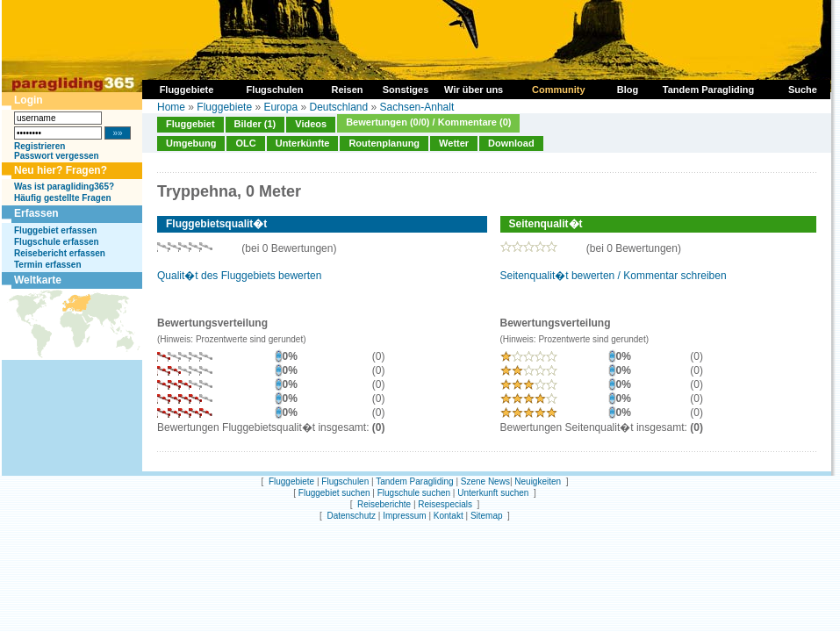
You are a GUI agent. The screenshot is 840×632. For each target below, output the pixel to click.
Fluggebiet (190, 124)
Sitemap (487, 516)
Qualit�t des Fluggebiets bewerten (239, 276)
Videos (311, 124)
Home (171, 107)
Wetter (454, 143)
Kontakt (449, 516)
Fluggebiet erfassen (55, 230)
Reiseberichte (384, 504)
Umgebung (191, 143)
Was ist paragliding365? (64, 187)
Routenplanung (384, 143)
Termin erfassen (48, 265)
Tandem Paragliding (414, 481)
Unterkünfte (303, 143)
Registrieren (39, 146)
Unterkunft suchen (493, 493)
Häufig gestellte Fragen (63, 198)
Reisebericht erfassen (60, 253)
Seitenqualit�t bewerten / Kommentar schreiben (614, 276)
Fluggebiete (224, 107)
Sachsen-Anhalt (417, 107)
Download (511, 143)
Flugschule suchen (414, 493)
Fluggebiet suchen (334, 493)
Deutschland (338, 107)
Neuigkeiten (538, 481)
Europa (280, 107)
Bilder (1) (255, 124)
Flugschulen (345, 481)
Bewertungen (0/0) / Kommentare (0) (428, 122)
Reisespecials (445, 504)
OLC (245, 143)
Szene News (485, 481)
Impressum (404, 516)
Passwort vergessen (57, 156)
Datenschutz (351, 516)
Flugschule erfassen (57, 242)
